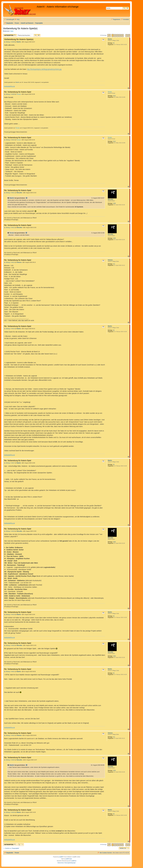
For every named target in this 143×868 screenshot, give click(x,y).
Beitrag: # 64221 (10, 672)
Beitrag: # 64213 (10, 262)
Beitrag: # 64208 (10, 42)
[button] (109, 35)
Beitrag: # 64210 (10, 140)
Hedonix (110, 260)
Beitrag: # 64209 (10, 94)
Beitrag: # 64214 (10, 329)
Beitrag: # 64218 (10, 531)
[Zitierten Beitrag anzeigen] (27, 198)
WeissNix (111, 199)
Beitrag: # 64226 (10, 812)
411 (114, 264)
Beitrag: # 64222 (10, 735)
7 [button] (127, 35)
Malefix (110, 39)
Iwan (12, 31)
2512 (114, 96)
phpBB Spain (69, 859)
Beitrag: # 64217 (10, 463)
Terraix (110, 92)
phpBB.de (74, 861)
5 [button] (122, 35)
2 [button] (115, 35)
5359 (114, 203)
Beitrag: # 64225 (10, 760)
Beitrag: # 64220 (10, 645)
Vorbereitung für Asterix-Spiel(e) (20, 28)
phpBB (61, 857)
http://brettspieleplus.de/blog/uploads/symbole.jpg (44, 69)
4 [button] (120, 35)
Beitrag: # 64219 (10, 615)
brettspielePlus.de (9, 86)
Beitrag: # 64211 (10, 193)
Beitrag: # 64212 (10, 228)
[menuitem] (17, 20)
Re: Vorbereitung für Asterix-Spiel (18, 92)
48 (114, 43)
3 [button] (118, 35)
